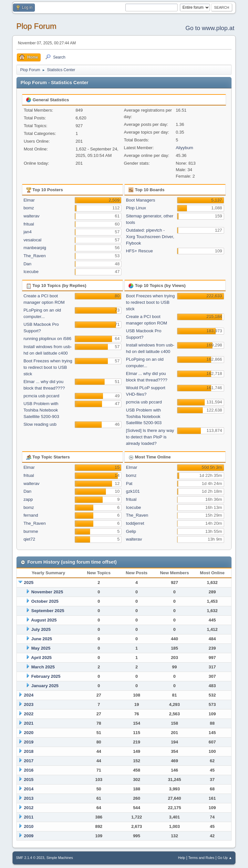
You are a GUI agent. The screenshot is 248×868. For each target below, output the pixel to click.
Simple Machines (60, 858)
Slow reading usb (40, 424)
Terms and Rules (201, 858)
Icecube (31, 272)
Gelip (131, 531)
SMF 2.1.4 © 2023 (30, 858)
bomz (29, 208)
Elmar (29, 200)
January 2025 (45, 686)
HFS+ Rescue (139, 251)
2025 (29, 582)
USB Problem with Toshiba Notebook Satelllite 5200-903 (41, 410)
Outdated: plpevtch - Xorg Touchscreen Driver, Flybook (150, 237)
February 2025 (46, 676)
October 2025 (45, 601)
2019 (29, 742)
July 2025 (41, 629)
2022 (29, 714)
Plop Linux (136, 208)
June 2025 (42, 639)
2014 (29, 789)
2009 (29, 836)
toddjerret (135, 523)
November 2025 (47, 592)
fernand (31, 515)
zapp (28, 499)
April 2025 (41, 658)
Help (181, 858)
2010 (29, 826)
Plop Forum (36, 26)
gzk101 (133, 491)
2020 (29, 733)
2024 (29, 695)
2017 (29, 761)
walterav (32, 216)
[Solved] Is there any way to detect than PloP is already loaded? (150, 437)
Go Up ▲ (225, 858)
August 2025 (44, 620)
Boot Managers (140, 200)
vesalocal (33, 240)
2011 (29, 817)
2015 (29, 780)
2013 (29, 798)
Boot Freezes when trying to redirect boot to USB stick (48, 367)
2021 (29, 723)
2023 (29, 704)
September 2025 (48, 611)
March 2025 (43, 667)
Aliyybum (184, 148)
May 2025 (41, 648)
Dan (27, 264)
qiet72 (29, 539)
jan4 (28, 232)
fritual (29, 224)
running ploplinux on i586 (47, 339)
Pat (129, 483)
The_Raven (35, 256)
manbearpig (35, 248)
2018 (29, 751)
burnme (31, 531)
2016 (29, 770)
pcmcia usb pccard (41, 396)
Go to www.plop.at (210, 28)
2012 (29, 808)
